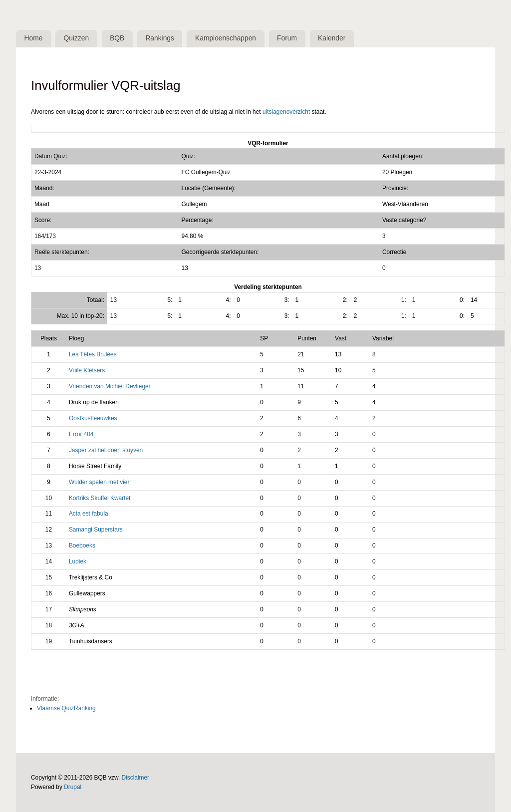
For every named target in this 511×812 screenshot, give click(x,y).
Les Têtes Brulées (93, 354)
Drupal (73, 787)
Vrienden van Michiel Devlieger (110, 386)
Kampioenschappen (226, 38)
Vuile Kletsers (87, 370)
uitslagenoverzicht (286, 112)
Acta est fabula (89, 514)
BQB (117, 38)
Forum (287, 38)
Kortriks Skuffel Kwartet (100, 498)
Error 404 (81, 434)
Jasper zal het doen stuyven (106, 450)
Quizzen (77, 38)
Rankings (160, 38)
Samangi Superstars (96, 530)
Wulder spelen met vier (99, 482)
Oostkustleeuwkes (93, 418)
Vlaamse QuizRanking (66, 708)
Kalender (332, 38)
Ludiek (78, 561)
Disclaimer (136, 778)
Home (34, 38)
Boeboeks (82, 545)
